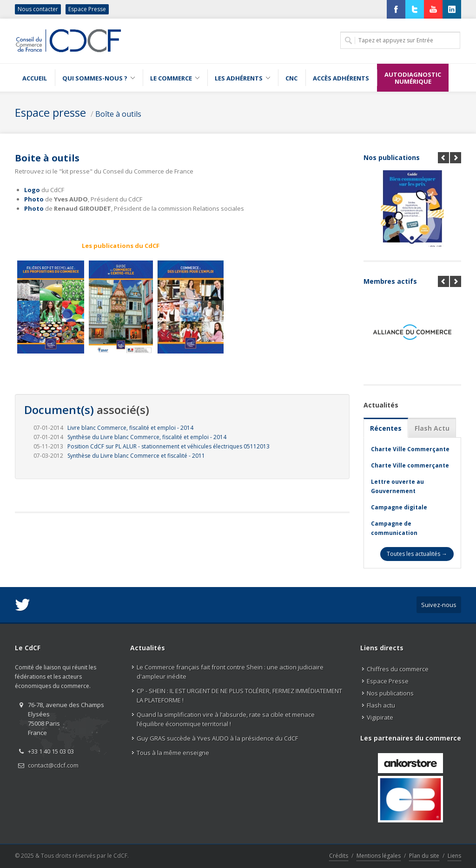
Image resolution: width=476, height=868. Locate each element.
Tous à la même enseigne (173, 753)
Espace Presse (87, 9)
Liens (454, 856)
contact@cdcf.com (53, 765)
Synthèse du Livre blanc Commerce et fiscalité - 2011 (136, 456)
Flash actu (381, 705)
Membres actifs (390, 281)
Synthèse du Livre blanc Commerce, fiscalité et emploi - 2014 (147, 437)
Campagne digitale (399, 507)
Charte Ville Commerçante (410, 449)
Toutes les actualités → (417, 554)
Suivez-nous (439, 605)
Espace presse (50, 112)
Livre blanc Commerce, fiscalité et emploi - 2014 (130, 428)
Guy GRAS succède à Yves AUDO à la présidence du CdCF (217, 738)
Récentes (386, 428)
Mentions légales (379, 856)
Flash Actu (432, 428)
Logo (32, 190)
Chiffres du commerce (398, 669)
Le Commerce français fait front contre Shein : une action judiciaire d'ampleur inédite (230, 672)
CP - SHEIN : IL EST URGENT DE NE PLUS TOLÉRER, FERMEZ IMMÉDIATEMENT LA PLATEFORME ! (239, 695)
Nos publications (392, 157)
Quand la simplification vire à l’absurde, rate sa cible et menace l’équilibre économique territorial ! (226, 719)
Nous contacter (38, 9)
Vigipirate (380, 717)
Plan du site (424, 856)
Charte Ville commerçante (410, 465)
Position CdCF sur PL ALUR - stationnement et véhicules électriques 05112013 (169, 446)
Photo (34, 199)
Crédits (339, 856)
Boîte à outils (118, 114)
